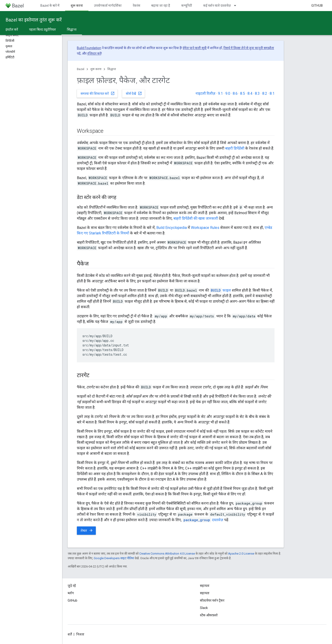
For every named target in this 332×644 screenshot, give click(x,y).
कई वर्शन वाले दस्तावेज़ (217, 6)
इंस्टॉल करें (12, 30)
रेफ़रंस (136, 6)
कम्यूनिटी (187, 6)
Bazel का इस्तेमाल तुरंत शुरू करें (34, 20)
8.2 (265, 93)
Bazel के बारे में (50, 6)
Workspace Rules (205, 228)
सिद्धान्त (112, 69)
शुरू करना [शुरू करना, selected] (77, 6)
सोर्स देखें (134, 93)
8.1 (272, 93)
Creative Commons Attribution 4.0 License (167, 554)
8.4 (250, 93)
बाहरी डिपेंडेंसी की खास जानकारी (196, 218)
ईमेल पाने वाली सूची (195, 48)
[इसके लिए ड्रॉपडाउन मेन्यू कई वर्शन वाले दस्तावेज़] (237, 6)
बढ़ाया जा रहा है (161, 6)
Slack (204, 608)
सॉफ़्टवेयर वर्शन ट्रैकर (212, 600)
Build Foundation (89, 48)
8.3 (257, 93)
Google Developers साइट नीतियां (114, 558)
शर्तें (70, 634)
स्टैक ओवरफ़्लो (209, 615)
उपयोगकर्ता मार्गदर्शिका (108, 6)
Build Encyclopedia (172, 228)
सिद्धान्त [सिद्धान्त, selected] (72, 30)
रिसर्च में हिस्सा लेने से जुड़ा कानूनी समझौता (249, 48)
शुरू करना (96, 69)
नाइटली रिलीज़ (205, 93)
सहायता (205, 593)
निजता (80, 634)
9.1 (220, 93)
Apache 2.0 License (241, 554)
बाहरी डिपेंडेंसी (235, 148)
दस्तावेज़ (203, 520)
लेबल (87, 530)
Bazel (81, 69)
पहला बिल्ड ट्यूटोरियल (42, 30)
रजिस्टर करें (94, 53)
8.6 (235, 93)
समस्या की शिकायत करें (98, 93)
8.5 (243, 93)
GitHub (317, 6)
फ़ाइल (220, 290)
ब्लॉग (71, 593)
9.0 (228, 93)
